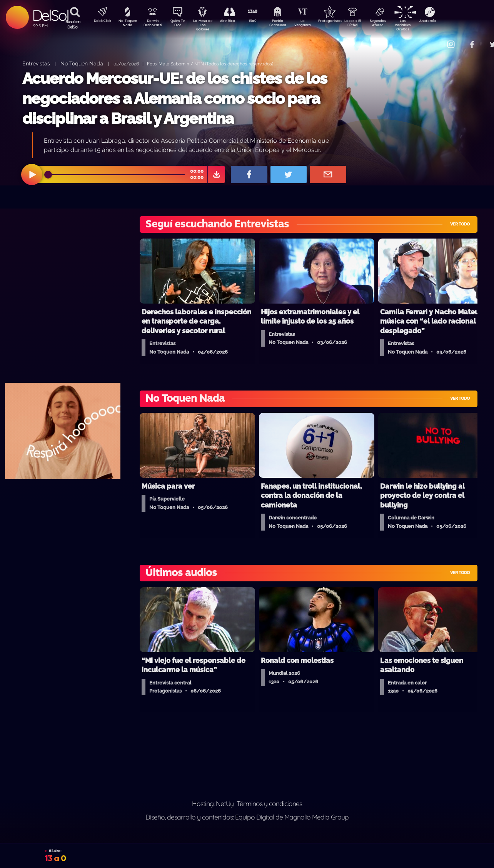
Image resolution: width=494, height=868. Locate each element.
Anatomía (450, 22)
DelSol (50, 15)
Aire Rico (234, 22)
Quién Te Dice (181, 24)
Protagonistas (342, 22)
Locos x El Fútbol (369, 24)
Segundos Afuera (396, 24)
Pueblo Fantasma (288, 24)
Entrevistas (36, 63)
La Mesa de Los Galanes (208, 25)
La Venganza (315, 24)
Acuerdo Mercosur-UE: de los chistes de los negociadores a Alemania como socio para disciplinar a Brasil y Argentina (175, 98)
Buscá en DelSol (73, 24)
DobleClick (100, 22)
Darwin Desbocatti (154, 24)
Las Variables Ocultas (423, 25)
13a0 (261, 22)
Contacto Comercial (435, 39)
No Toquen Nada (127, 24)
